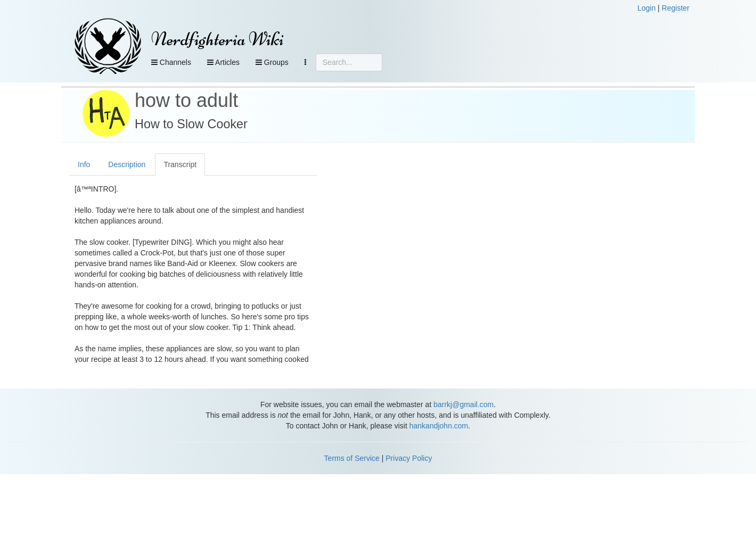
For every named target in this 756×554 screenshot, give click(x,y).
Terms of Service (352, 458)
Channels (171, 62)
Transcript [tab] (180, 164)
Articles (223, 62)
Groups (272, 62)
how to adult (186, 100)
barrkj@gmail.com (463, 404)
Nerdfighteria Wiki (217, 39)
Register (676, 8)
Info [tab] (84, 164)
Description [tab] (127, 164)
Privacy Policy (409, 458)
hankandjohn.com (439, 426)
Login (646, 8)
